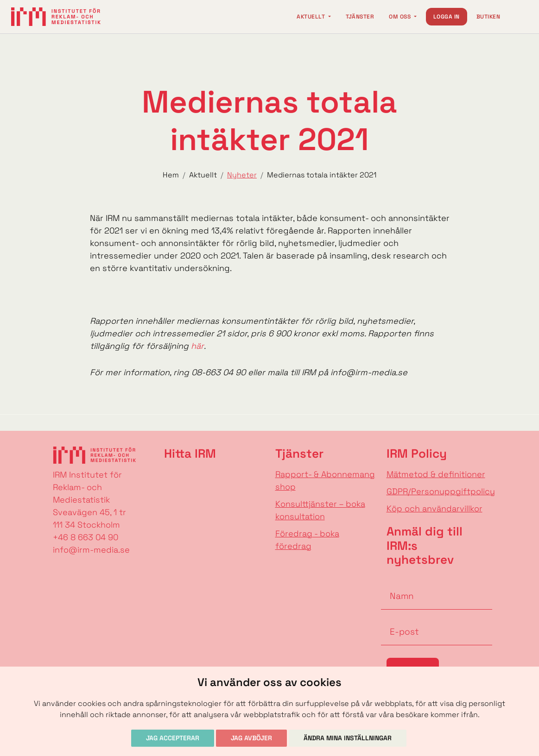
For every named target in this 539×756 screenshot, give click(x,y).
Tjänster (360, 17)
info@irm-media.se (91, 550)
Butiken (488, 17)
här (197, 346)
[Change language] (519, 17)
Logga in (447, 17)
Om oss (400, 17)
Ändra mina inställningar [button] (348, 738)
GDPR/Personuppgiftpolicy (441, 491)
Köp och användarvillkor (434, 508)
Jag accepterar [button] (173, 738)
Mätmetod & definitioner (436, 474)
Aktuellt (311, 17)
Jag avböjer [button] (251, 738)
